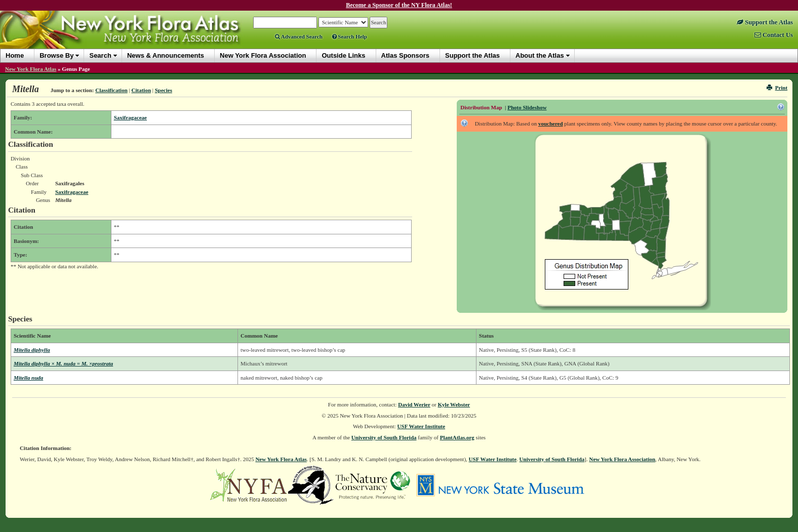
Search (100, 55)
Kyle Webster (454, 404)
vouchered (551, 124)
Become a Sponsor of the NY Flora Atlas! (399, 5)
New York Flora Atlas (31, 69)
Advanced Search (299, 36)
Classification (111, 90)
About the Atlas (540, 55)
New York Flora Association (622, 459)
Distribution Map (481, 107)
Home (15, 55)
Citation (142, 90)
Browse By (56, 55)
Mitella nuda (28, 378)
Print (777, 88)
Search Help (350, 36)
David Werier (414, 404)
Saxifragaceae (130, 117)
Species (164, 90)
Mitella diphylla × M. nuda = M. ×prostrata (63, 363)
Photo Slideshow (527, 107)
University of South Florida (384, 437)
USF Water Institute (422, 426)
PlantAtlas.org (457, 437)
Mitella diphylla (32, 350)
